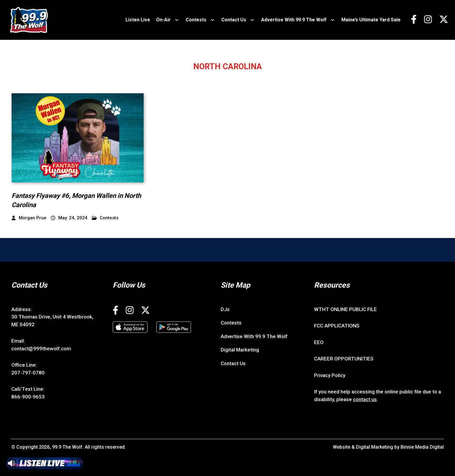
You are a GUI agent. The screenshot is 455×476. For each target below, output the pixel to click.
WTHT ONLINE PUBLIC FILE (345, 309)
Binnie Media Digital (422, 447)
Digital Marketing (240, 350)
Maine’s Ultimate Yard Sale (371, 20)
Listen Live (138, 20)
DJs (225, 309)
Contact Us (234, 20)
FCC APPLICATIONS (337, 326)
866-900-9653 (28, 397)
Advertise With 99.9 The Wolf (294, 20)
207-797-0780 (28, 373)
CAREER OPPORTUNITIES (344, 359)
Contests (196, 20)
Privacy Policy (330, 375)
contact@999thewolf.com (41, 349)
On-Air (163, 20)
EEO (319, 342)
